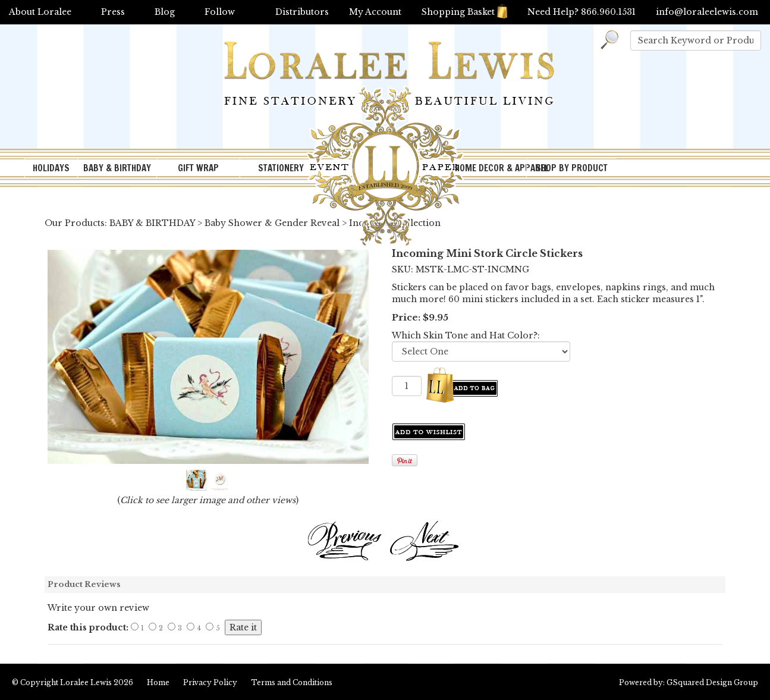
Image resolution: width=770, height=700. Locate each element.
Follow (220, 12)
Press (113, 12)
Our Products (75, 223)
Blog (165, 12)
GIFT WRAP (198, 168)
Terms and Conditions (292, 682)
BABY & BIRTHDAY (117, 168)
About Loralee (40, 12)
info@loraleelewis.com (707, 12)
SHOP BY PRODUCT (572, 168)
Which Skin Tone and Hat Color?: (466, 335)
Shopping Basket (464, 12)
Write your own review (98, 608)
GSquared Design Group (712, 682)
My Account (375, 12)
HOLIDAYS (51, 168)
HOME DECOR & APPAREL (491, 168)
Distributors (302, 12)
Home (158, 682)
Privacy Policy (210, 682)
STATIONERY (281, 168)
